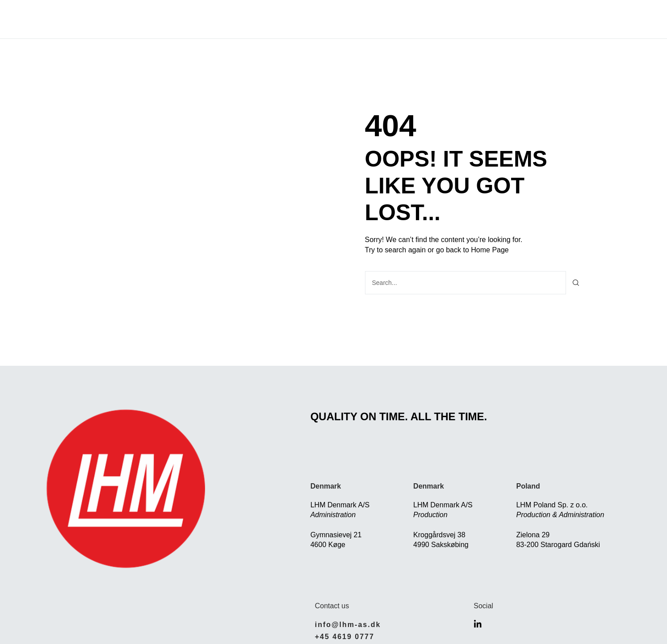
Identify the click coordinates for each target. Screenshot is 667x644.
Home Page (490, 250)
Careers (410, 19)
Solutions (289, 19)
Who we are (353, 19)
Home (201, 19)
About (238, 19)
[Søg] (576, 283)
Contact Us (466, 19)
